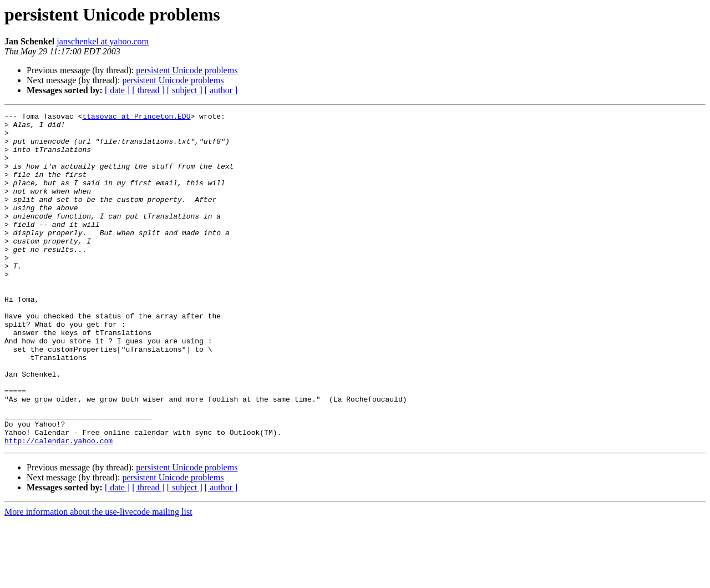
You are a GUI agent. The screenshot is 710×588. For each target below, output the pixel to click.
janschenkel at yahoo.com (103, 41)
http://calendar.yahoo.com (59, 507)
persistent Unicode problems (187, 70)
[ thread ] (148, 90)
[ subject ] (185, 90)
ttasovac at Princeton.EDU (136, 118)
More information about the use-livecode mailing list (98, 578)
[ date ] (117, 90)
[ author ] (221, 90)
